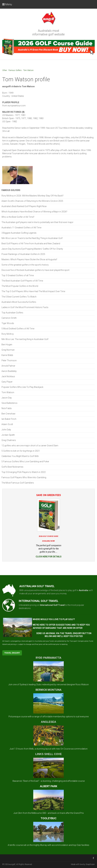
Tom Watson (28, 70)
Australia (83, 590)
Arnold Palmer (8, 366)
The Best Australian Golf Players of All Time (22, 281)
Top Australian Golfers (12, 313)
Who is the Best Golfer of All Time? (18, 217)
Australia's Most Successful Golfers (19, 302)
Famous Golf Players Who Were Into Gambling (24, 477)
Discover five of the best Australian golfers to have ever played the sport (35, 270)
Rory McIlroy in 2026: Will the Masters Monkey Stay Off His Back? (32, 196)
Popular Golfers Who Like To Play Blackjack (22, 387)
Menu (7, 4)
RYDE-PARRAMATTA (48, 658)
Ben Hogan (7, 345)
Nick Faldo (7, 408)
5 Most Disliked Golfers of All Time (18, 329)
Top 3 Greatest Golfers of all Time (18, 275)
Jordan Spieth (8, 435)
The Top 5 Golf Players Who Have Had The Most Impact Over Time (33, 291)
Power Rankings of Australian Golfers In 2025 (23, 254)
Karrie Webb (7, 355)
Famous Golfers (15, 70)
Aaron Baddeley (9, 371)
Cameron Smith (9, 318)
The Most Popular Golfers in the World (20, 286)
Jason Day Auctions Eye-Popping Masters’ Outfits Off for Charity (32, 249)
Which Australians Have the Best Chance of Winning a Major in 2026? (34, 212)
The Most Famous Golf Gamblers (18, 483)
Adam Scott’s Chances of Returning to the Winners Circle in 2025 (32, 201)
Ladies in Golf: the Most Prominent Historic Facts (25, 307)
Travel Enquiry (12, 653)
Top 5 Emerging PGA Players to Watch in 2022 (24, 472)
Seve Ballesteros (9, 403)
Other (5, 70)
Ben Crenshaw (8, 414)
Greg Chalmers (9, 440)
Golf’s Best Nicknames (12, 467)
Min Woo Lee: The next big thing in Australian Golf (25, 339)
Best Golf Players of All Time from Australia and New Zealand (31, 244)
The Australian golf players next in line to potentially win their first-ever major (37, 222)
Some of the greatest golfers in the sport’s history (25, 265)
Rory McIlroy (8, 334)
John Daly (6, 430)
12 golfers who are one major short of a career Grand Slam (30, 446)
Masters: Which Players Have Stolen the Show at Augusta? (29, 259)
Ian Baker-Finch (9, 419)
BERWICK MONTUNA (48, 690)
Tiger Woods (8, 323)
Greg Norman (8, 350)
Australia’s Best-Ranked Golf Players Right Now (24, 206)
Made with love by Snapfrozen (83, 864)
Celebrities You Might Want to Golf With (20, 456)
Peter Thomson (9, 360)
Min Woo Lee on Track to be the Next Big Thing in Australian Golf (32, 238)
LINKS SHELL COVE (48, 754)
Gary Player (7, 382)
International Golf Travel (52, 605)
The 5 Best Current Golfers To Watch (19, 297)
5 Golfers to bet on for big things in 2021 (21, 451)
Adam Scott (7, 424)
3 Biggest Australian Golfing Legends (19, 233)
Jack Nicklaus (8, 376)
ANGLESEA (48, 722)
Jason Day (7, 398)
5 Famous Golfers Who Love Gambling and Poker (25, 461)
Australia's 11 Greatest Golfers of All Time (21, 228)
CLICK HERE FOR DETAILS (49, 557)
